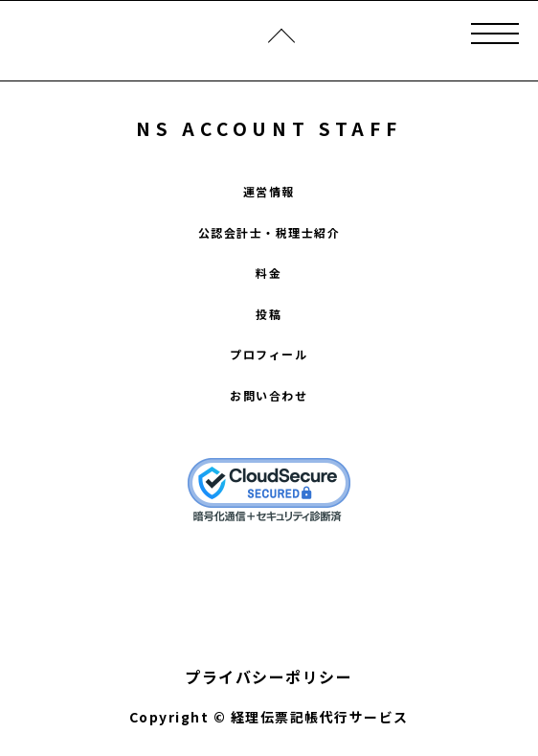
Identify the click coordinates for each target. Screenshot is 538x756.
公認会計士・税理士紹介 (269, 232)
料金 (269, 273)
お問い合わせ (269, 395)
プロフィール (269, 354)
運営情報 (269, 191)
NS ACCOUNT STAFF (269, 128)
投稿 (269, 314)
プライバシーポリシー (269, 676)
